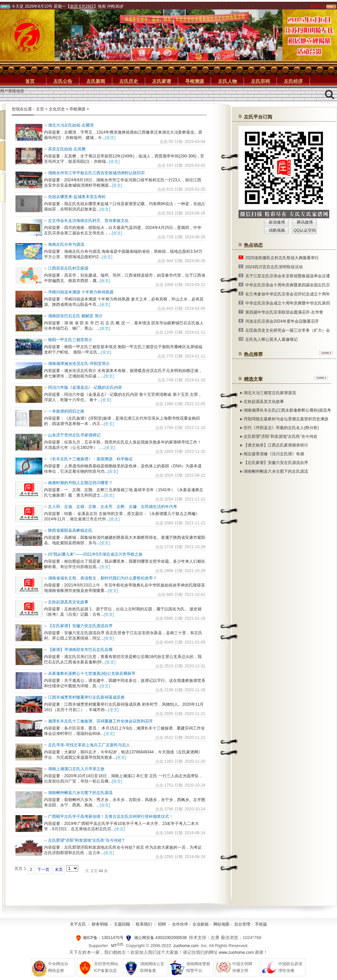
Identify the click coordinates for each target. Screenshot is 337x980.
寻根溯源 (195, 81)
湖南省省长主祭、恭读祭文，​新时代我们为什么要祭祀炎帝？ (102, 578)
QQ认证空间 (305, 230)
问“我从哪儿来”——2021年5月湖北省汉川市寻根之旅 (95, 554)
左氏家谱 (162, 81)
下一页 (43, 870)
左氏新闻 (96, 81)
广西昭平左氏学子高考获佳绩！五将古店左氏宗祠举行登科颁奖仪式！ (111, 816)
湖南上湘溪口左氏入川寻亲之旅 (76, 769)
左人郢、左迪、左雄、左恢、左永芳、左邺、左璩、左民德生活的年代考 (113, 507)
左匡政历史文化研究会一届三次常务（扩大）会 (288, 330)
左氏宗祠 (260, 81)
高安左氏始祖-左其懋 (67, 149)
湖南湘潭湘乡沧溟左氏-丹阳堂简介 (79, 364)
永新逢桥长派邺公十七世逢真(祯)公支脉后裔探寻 (92, 673)
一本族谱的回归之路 (66, 411)
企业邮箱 (201, 924)
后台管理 (242, 924)
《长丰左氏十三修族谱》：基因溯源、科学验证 (90, 459)
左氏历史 (129, 81)
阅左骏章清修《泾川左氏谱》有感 (274, 454)
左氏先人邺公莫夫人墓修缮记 (271, 339)
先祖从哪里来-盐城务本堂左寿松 (77, 197)
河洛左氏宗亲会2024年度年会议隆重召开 (282, 321)
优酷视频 (277, 230)
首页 (30, 81)
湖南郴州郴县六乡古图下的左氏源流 (80, 793)
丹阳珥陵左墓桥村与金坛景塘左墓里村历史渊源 (286, 419)
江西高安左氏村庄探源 (68, 268)
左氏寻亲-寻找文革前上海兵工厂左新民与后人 (89, 745)
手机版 (261, 924)
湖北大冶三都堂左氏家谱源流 (270, 393)
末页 (59, 870)
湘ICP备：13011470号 (103, 938)
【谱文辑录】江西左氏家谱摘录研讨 (276, 445)
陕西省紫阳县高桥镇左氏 (70, 530)
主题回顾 (122, 924)
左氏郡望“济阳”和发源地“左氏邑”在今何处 (281, 436)
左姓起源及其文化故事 (68, 602)
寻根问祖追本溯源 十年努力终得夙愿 (81, 292)
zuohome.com (186, 946)
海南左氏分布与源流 (66, 244)
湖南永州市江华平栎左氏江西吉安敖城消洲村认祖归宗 (96, 173)
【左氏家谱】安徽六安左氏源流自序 (80, 626)
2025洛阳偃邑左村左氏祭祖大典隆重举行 (282, 258)
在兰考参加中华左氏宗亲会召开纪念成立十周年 (288, 294)
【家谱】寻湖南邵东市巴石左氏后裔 (80, 650)
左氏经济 (293, 81)
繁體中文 (318, 6)
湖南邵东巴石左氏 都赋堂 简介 (75, 316)
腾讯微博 (305, 222)
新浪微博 (277, 222)
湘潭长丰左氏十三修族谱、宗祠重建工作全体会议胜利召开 (100, 721)
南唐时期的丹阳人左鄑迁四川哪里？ (80, 483)
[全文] (110, 138)
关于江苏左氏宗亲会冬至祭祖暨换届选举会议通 (288, 276)
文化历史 (57, 109)
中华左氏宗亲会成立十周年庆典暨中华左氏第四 (288, 303)
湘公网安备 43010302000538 (160, 938)
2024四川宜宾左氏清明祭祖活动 (274, 267)
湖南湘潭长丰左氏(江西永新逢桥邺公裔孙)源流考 (287, 410)
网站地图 (221, 924)
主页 (40, 109)
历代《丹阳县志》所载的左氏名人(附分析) (281, 428)
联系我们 (144, 924)
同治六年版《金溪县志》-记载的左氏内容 (85, 387)
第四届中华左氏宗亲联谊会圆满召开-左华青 (284, 312)
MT (117, 946)
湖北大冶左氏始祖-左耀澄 (71, 125)
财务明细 (100, 924)
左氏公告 (63, 81)
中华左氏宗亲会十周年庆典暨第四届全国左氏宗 (288, 285)
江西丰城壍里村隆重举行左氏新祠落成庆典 (86, 697)
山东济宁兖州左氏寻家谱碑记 (74, 435)
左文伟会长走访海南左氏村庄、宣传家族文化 (88, 221)
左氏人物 (227, 81)
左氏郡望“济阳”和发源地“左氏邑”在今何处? (86, 840)
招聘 (162, 924)
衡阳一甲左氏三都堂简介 (70, 340)
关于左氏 (78, 924)
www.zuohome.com (236, 952)
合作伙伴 (180, 924)
